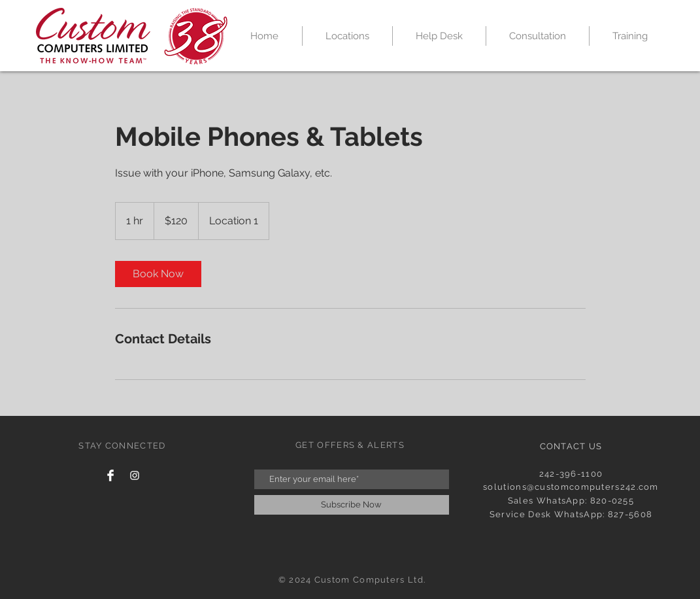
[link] (158, 274)
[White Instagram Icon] (135, 475)
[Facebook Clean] (110, 475)
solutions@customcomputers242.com (571, 487)
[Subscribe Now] (352, 505)
